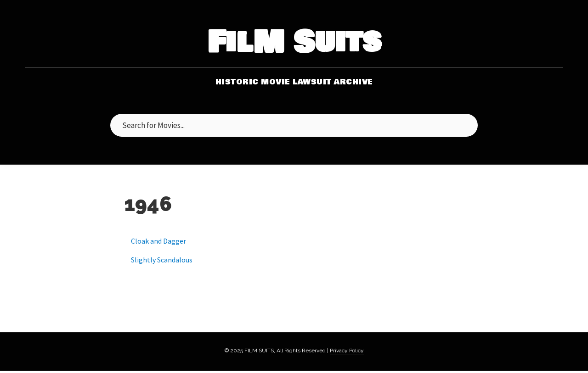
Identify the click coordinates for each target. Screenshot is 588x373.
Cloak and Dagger (158, 241)
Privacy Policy (347, 351)
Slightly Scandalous (162, 260)
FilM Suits (294, 43)
